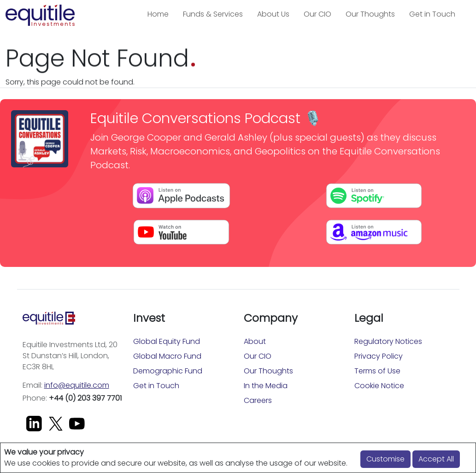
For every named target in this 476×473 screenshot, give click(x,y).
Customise (385, 459)
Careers (258, 400)
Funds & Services (213, 14)
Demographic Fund (168, 371)
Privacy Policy (379, 356)
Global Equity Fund (167, 341)
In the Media (266, 386)
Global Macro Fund (167, 356)
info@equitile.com (77, 385)
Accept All (436, 459)
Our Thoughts (370, 14)
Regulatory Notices (388, 341)
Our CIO (317, 14)
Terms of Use (377, 371)
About (255, 341)
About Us (273, 14)
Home (158, 14)
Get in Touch (432, 14)
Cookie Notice (379, 386)
